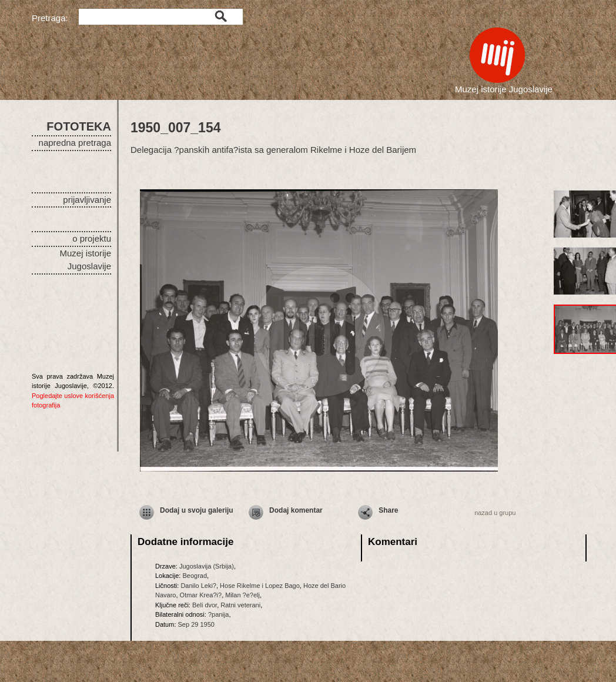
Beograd (195, 576)
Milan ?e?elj (242, 595)
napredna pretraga (75, 143)
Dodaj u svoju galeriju (197, 510)
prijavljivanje (87, 200)
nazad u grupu (495, 513)
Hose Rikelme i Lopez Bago (260, 586)
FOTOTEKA (79, 126)
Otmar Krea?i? (201, 595)
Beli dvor (205, 605)
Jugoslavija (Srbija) (207, 566)
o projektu (92, 238)
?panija (218, 614)
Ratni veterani (240, 605)
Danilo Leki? (198, 586)
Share (388, 510)
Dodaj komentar (296, 510)
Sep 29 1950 (196, 624)
